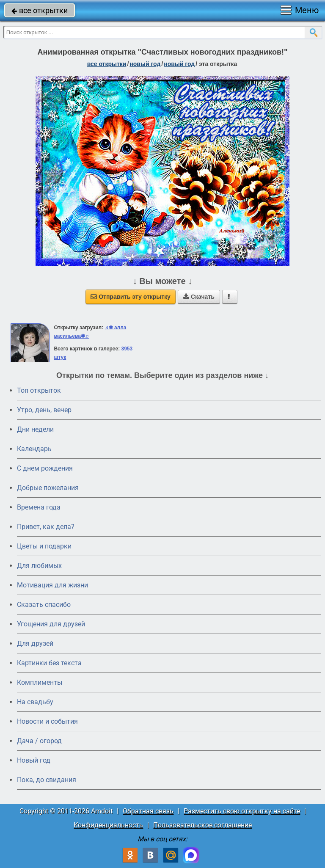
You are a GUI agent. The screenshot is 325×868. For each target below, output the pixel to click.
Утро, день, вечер (44, 410)
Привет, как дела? (46, 527)
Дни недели (35, 429)
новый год (145, 64)
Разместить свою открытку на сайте (242, 811)
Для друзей (35, 643)
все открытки (40, 10)
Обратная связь (148, 811)
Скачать (199, 297)
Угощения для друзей (51, 624)
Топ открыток (39, 390)
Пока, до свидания (47, 780)
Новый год (34, 760)
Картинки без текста (49, 663)
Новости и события (47, 721)
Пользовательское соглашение (202, 825)
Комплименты (40, 682)
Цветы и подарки (44, 546)
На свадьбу (35, 702)
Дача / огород (39, 741)
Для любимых (39, 566)
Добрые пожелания (48, 488)
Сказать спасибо (44, 605)
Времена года (39, 507)
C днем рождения (45, 468)
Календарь (34, 449)
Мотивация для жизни (52, 585)
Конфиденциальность (108, 825)
